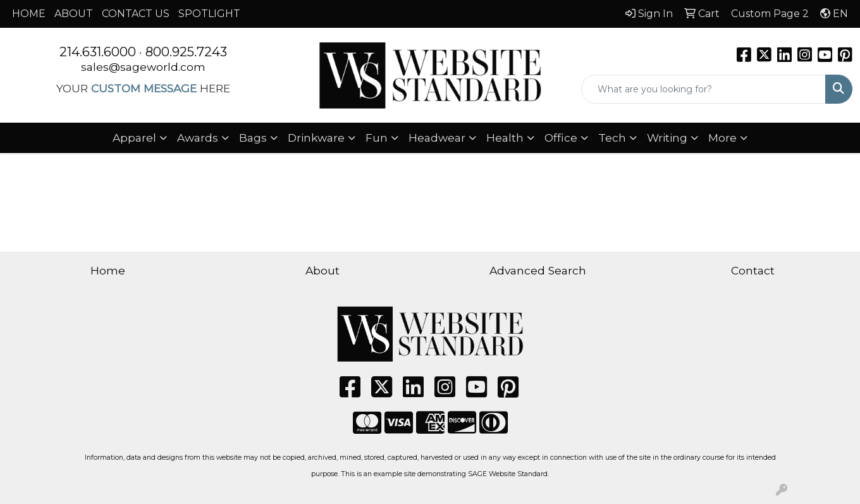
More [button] (722, 138)
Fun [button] (377, 138)
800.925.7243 (186, 52)
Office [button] (561, 138)
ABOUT (74, 14)
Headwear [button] (437, 138)
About (322, 270)
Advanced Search (538, 270)
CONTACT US (136, 14)
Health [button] (505, 138)
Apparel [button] (134, 138)
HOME (29, 14)
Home (108, 270)
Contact (753, 270)
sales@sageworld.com (143, 67)
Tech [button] (612, 138)
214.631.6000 (98, 52)
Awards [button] (198, 138)
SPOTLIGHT (209, 14)
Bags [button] (253, 138)
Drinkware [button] (316, 138)
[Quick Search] (703, 89)
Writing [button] (667, 138)
